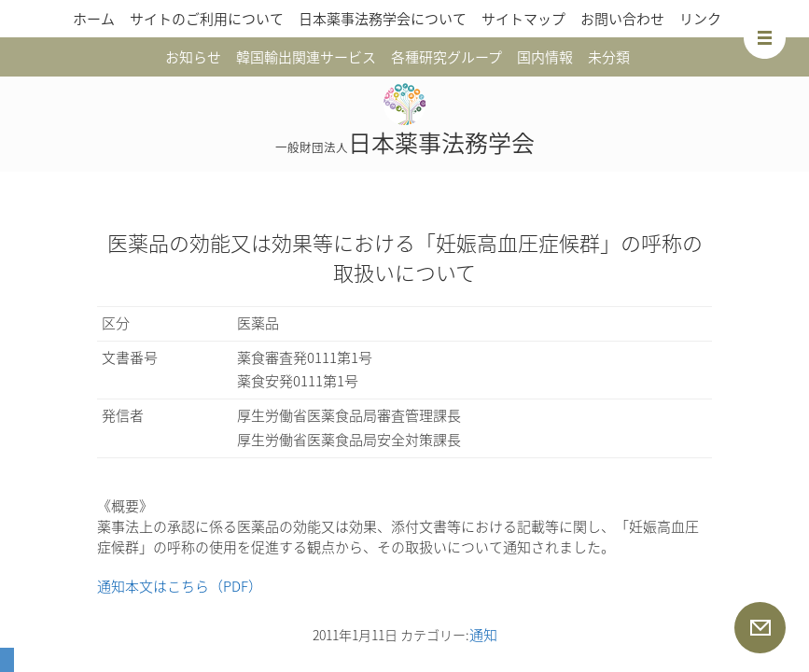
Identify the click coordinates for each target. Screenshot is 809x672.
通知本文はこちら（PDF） (180, 586)
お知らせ (193, 57)
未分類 (609, 57)
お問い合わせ (622, 19)
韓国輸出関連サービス (306, 57)
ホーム (94, 19)
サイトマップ (523, 19)
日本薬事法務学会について (383, 19)
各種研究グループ (446, 57)
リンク (700, 19)
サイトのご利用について (207, 19)
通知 (483, 635)
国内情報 (545, 57)
